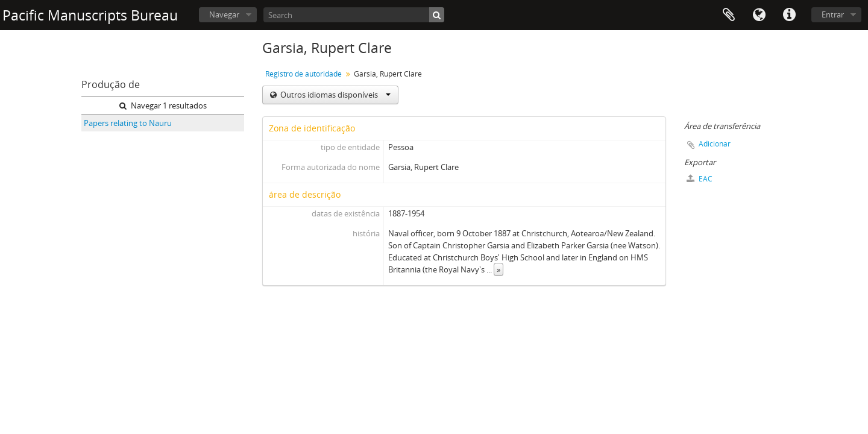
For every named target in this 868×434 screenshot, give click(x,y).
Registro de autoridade (303, 74)
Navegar (224, 14)
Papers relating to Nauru (128, 123)
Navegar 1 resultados (163, 105)
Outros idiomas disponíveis (335, 95)
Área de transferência (729, 15)
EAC (700, 179)
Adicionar (715, 144)
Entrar (833, 14)
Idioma (759, 15)
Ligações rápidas (789, 15)
